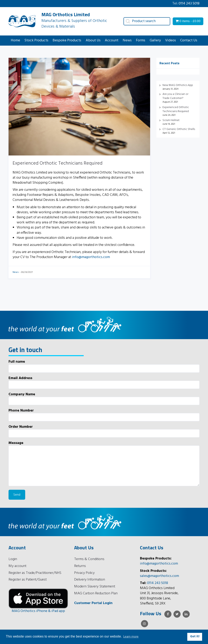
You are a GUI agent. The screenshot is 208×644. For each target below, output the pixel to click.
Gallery (155, 40)
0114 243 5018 (189, 4)
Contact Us (189, 40)
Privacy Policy (84, 573)
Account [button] (112, 40)
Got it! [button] (195, 637)
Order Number (104, 431)
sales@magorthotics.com (159, 576)
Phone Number (104, 415)
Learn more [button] (131, 637)
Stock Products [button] (36, 40)
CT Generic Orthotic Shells (179, 129)
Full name (104, 366)
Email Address (104, 382)
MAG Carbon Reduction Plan (96, 593)
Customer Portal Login (93, 603)
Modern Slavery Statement (95, 587)
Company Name (104, 398)
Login (13, 559)
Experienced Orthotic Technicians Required (57, 163)
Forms (141, 40)
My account (17, 566)
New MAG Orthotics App (178, 85)
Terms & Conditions (89, 559)
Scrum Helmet (171, 120)
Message (104, 463)
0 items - (188, 21)
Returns (80, 566)
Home (15, 40)
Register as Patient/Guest (28, 580)
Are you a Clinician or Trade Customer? (175, 96)
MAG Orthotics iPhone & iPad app (38, 611)
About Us (93, 40)
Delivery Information (90, 580)
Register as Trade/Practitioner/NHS (35, 573)
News (127, 40)
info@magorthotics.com (91, 257)
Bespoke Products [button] (67, 40)
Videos (171, 40)
